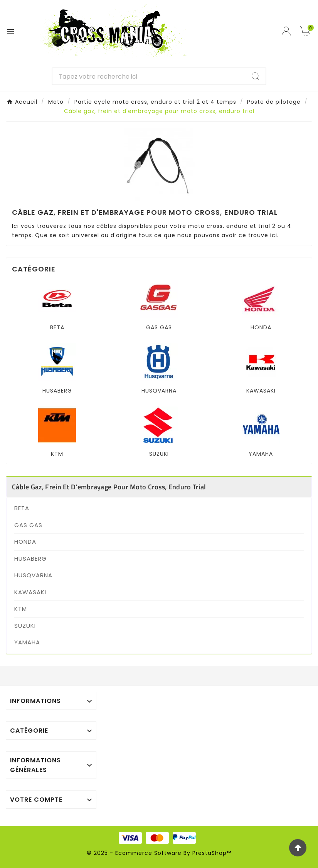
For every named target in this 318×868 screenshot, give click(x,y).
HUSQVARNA (159, 391)
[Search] (256, 76)
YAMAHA (261, 454)
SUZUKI (159, 454)
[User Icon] (287, 31)
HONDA (261, 327)
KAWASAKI (261, 391)
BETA (57, 327)
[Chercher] (149, 76)
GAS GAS (159, 327)
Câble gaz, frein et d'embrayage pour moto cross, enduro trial (109, 487)
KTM (57, 454)
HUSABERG (57, 391)
